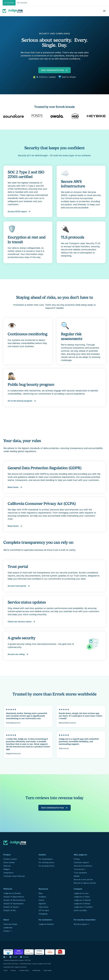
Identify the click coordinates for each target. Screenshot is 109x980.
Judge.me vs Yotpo (82, 897)
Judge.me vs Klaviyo (82, 904)
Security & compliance (83, 866)
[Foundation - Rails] (60, 952)
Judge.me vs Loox (81, 893)
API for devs (44, 910)
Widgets (7, 869)
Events (41, 900)
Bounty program (81, 924)
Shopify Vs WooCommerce (14, 900)
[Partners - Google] (29, 952)
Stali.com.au (64, 748)
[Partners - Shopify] (8, 952)
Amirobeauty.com (13, 723)
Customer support (81, 862)
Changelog (43, 914)
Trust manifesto (80, 873)
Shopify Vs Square (11, 907)
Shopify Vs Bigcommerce (14, 897)
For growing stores (46, 866)
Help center (44, 907)
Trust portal (79, 869)
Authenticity (36, 970)
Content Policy (24, 970)
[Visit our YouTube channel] (24, 957)
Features (7, 866)
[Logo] (13, 11)
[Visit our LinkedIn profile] (14, 957)
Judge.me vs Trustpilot (83, 907)
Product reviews (10, 859)
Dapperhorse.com (13, 754)
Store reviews (9, 862)
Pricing (77, 859)
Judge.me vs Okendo (82, 900)
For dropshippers (46, 859)
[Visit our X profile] (5, 957)
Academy (42, 897)
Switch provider (80, 910)
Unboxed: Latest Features (14, 876)
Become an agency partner (85, 883)
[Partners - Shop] (19, 952)
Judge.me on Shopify (12, 893)
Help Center (48, 970)
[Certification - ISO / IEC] (50, 952)
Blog (40, 893)
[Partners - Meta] (39, 952)
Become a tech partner (83, 880)
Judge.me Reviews (46, 924)
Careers (7, 931)
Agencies (42, 904)
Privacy (13, 970)
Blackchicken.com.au (67, 723)
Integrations (8, 873)
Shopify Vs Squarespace (13, 904)
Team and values (10, 924)
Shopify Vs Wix (10, 910)
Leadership (8, 928)
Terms (5, 970)
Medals (77, 876)
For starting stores (46, 862)
